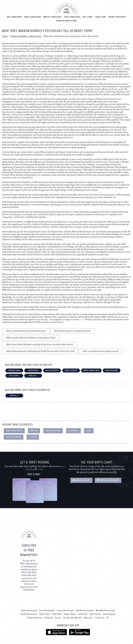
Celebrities (83, 614)
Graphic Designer (53, 430)
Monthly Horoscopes (53, 17)
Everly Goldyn (71, 370)
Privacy (58, 618)
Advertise (49, 618)
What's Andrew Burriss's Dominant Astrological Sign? (31, 338)
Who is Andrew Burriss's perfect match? (101, 351)
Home (5, 36)
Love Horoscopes (47, 610)
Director (34, 430)
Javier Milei (33, 370)
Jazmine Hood (14, 370)
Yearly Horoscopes (72, 17)
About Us (88, 618)
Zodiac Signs (101, 17)
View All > (33, 375)
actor (82, 319)
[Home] (66, 8)
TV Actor (33, 437)
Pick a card (35, 474)
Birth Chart (45, 614)
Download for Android (108, 480)
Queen (89, 430)
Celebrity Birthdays (117, 17)
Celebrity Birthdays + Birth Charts (26, 36)
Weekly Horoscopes (33, 17)
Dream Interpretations (67, 21)
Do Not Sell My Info (73, 618)
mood (29, 469)
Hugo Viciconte (52, 370)
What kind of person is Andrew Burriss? (72, 331)
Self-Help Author (14, 437)
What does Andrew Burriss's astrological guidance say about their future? (40, 344)
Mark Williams (112, 370)
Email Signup (109, 614)
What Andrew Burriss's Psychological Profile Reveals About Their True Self (40, 351)
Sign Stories (95, 614)
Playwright (73, 430)
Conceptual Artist (14, 430)
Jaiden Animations (91, 370)
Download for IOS (81, 480)
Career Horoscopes (65, 610)
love (62, 466)
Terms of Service (35, 618)
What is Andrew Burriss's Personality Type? (26, 331)
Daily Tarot (88, 17)
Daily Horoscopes (15, 17)
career (40, 469)
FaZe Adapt (14, 375)
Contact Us (99, 618)
